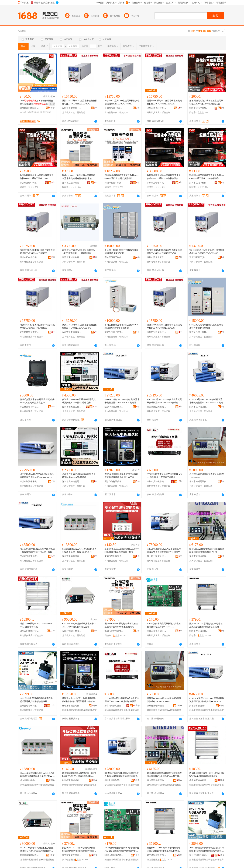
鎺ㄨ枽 (52, 104)
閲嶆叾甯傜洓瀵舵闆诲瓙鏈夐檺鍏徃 (114, 855)
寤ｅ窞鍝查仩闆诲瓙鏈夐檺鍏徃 (199, 855)
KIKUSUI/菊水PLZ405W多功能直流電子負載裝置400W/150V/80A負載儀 (122, 401)
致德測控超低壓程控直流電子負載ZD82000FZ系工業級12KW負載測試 (207, 177)
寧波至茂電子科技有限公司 (114, 257)
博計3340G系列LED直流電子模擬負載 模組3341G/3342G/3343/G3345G (164, 252)
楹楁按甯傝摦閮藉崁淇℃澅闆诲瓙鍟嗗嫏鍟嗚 (72, 706)
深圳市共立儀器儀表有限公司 (199, 631)
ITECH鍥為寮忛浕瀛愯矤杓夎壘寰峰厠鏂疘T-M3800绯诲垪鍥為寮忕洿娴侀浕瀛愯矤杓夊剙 (122, 700)
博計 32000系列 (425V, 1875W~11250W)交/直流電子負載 (37, 625)
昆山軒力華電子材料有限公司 (157, 556)
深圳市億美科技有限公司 (157, 108)
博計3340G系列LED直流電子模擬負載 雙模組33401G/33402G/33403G (80, 102)
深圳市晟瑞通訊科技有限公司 (199, 556)
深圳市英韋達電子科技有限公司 (72, 108)
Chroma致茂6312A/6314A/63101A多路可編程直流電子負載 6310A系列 (79, 550)
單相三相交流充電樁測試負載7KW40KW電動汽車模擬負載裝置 (122, 326)
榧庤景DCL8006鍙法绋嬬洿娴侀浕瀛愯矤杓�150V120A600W (164, 700)
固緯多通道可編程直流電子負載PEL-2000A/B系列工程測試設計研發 (122, 177)
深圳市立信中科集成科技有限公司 (199, 108)
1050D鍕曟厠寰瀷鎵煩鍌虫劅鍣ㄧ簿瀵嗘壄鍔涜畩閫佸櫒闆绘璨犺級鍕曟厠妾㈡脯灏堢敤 (207, 849)
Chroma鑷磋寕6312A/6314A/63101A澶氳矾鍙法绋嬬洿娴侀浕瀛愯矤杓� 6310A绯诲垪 (37, 775)
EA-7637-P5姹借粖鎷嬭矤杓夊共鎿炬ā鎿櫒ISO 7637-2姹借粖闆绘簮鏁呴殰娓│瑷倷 (37, 849)
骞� (52, 108)
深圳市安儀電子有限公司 (29, 556)
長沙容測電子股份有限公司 (72, 631)
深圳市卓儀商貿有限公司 (72, 556)
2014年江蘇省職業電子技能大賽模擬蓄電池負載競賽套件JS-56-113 (164, 625)
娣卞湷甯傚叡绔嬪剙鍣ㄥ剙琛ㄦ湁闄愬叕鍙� (157, 855)
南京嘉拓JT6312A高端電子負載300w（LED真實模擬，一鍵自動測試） (79, 252)
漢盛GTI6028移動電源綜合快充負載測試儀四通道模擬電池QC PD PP (207, 550)
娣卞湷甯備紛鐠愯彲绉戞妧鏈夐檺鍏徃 (199, 780)
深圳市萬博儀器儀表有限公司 (157, 482)
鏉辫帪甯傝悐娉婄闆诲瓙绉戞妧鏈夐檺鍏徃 (72, 780)
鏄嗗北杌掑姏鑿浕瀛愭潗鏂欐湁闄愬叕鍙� (114, 780)
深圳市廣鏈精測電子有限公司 (72, 482)
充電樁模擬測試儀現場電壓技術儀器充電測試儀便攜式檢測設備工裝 (121, 476)
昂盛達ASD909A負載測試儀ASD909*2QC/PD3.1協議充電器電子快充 (122, 550)
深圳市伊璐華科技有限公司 (29, 631)
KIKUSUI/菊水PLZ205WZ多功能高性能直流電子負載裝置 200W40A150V (37, 476)
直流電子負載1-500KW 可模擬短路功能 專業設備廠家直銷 (122, 252)
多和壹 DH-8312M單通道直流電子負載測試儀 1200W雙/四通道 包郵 (79, 401)
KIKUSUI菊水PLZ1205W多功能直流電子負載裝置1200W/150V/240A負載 (206, 401)
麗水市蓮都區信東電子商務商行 (114, 482)
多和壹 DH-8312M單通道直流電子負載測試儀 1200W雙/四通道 (79, 476)
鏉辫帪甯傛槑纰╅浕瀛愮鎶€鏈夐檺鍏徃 (29, 108)
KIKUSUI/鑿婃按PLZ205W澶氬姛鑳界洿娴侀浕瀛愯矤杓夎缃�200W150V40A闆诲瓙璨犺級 (207, 700)
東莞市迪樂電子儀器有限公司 (199, 482)
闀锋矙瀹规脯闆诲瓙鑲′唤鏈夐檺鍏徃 (29, 855)
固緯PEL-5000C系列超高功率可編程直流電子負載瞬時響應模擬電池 (79, 177)
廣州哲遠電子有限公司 (29, 706)
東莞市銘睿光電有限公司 (29, 332)
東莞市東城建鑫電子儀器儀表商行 (72, 257)
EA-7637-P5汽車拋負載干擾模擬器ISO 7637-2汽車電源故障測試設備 (80, 625)
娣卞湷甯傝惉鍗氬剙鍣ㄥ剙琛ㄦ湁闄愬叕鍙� (114, 706)
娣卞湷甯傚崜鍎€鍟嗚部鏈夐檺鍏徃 (29, 780)
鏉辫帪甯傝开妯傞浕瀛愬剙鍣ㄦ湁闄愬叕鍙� (157, 706)
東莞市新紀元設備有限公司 (157, 407)
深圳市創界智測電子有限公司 (114, 631)
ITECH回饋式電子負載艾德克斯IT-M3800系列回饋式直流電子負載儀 (164, 476)
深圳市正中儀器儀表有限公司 (29, 257)
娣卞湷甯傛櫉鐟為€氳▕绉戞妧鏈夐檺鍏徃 (157, 780)
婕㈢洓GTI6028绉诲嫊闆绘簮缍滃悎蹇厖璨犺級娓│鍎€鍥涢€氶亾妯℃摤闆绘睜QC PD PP (164, 775)
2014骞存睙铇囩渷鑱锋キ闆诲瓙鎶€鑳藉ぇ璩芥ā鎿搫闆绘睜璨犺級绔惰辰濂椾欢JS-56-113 (122, 849)
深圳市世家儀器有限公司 (72, 407)
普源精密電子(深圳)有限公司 (114, 108)
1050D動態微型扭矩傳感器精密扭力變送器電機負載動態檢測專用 (36, 700)
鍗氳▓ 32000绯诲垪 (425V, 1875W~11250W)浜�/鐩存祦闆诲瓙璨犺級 (207, 775)
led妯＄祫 (24, 112)
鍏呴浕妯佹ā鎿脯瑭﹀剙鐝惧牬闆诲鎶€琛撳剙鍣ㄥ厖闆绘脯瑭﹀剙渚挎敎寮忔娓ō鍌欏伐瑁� (80, 700)
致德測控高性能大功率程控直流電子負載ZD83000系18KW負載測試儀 (206, 102)
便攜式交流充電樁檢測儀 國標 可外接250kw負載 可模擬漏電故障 (37, 401)
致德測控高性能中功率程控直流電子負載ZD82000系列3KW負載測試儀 (164, 177)
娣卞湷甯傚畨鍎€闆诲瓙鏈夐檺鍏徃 (199, 706)
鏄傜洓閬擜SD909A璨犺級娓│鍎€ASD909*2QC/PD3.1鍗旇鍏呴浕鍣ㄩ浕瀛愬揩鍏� (79, 775)
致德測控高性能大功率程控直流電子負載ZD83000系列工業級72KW (37, 177)
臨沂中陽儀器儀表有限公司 (114, 407)
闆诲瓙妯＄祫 (36, 112)
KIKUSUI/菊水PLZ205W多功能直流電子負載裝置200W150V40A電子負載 (37, 550)
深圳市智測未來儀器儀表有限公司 (29, 482)
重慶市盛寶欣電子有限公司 (157, 631)
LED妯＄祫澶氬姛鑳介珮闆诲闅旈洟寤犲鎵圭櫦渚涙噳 (37, 102)
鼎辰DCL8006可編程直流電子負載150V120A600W (207, 476)
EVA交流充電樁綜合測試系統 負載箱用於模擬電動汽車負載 (206, 326)
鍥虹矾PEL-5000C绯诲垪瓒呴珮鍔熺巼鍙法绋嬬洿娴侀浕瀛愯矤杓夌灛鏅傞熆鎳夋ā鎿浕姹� (79, 849)
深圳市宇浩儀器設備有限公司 (157, 332)
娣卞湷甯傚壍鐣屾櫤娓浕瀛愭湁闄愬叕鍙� (72, 855)
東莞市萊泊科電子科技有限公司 (114, 556)
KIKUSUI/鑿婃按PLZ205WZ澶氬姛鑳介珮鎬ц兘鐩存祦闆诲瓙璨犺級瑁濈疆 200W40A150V (122, 775)
